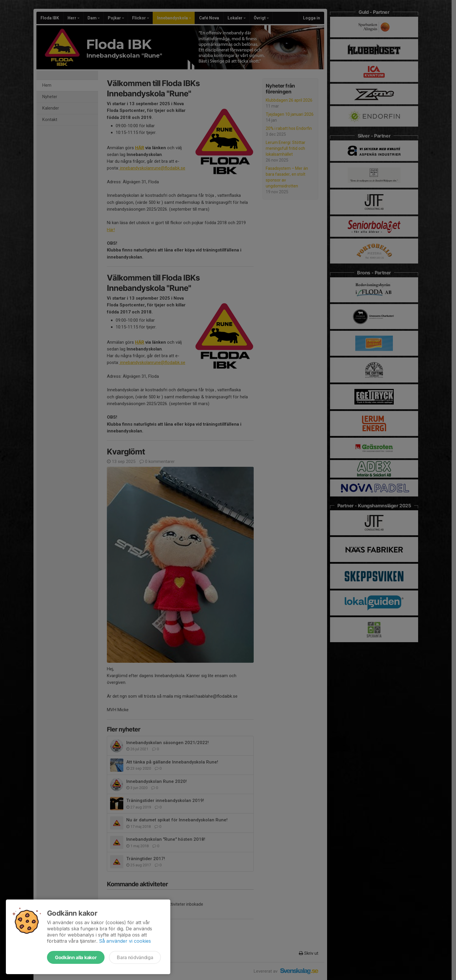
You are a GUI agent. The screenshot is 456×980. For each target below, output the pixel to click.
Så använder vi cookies (125, 941)
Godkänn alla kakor (76, 957)
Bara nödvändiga (135, 957)
